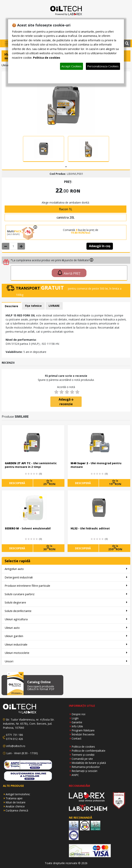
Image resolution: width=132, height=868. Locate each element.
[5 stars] (77, 392)
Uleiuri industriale (66, 644)
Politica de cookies (83, 747)
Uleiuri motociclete (66, 653)
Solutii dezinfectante (66, 611)
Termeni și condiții (83, 755)
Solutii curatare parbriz (66, 594)
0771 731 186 (14, 735)
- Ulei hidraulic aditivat (90, 528)
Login (75, 718)
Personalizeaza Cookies (103, 66)
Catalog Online (39, 682)
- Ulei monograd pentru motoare (96, 465)
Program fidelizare (83, 730)
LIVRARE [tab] (54, 306)
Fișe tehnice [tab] (33, 306)
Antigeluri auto (66, 569)
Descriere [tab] (11, 306)
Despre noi (78, 714)
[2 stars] (61, 392)
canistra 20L (66, 217)
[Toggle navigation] (7, 43)
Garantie (77, 722)
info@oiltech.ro (16, 746)
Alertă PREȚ (69, 273)
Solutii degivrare (66, 602)
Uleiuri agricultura (66, 619)
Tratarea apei (14, 798)
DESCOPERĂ (17, 483)
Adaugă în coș (100, 246)
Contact (77, 738)
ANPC (75, 775)
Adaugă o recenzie (66, 402)
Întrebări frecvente (83, 734)
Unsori (66, 661)
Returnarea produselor (86, 767)
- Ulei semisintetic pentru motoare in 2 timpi (31, 465)
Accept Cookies (71, 66)
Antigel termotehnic (18, 794)
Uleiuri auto (66, 628)
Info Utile (77, 726)
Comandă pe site (82, 759)
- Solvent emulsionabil (28, 528)
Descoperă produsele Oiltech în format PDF (41, 688)
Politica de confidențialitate (88, 751)
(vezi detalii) (13, 234)
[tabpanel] (44, 149)
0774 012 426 (14, 739)
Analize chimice (15, 806)
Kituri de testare (16, 802)
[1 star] (56, 392)
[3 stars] (67, 392)
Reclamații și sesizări (84, 771)
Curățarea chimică (17, 810)
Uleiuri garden (66, 636)
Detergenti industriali (66, 577)
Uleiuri (5, 65)
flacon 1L (66, 209)
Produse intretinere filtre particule (66, 585)
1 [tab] (66, 167)
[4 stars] (72, 392)
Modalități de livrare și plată (89, 763)
